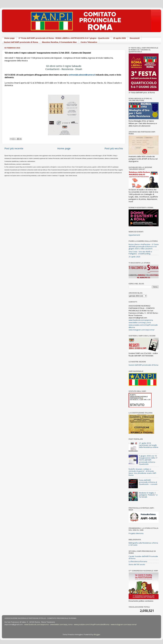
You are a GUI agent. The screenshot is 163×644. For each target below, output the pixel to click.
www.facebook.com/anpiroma (141, 320)
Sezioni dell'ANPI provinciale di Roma (21, 42)
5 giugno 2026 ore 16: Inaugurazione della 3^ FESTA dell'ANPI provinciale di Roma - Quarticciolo (148, 460)
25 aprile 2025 (134, 257)
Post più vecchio (114, 148)
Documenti (135, 38)
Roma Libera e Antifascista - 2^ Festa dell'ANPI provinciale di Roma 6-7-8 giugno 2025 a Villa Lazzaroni (144, 246)
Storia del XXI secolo (137, 564)
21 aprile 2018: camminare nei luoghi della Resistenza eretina (149, 445)
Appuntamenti (134, 235)
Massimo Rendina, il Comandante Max (59, 42)
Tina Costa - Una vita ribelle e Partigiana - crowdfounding (140, 253)
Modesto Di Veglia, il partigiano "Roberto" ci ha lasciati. (148, 495)
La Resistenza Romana (138, 561)
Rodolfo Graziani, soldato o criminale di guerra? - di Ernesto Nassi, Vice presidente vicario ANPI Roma (142, 472)
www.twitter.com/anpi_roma (140, 323)
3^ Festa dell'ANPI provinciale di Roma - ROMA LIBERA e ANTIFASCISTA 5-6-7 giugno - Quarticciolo (64, 38)
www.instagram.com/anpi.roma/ (142, 330)
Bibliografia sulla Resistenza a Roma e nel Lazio (143, 544)
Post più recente (14, 148)
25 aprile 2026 (119, 38)
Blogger (97, 634)
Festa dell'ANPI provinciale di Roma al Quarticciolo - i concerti (148, 482)
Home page (9, 38)
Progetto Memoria (136, 533)
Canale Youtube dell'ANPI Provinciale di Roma (143, 557)
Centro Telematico (89, 42)
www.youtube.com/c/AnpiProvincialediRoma (92, 624)
